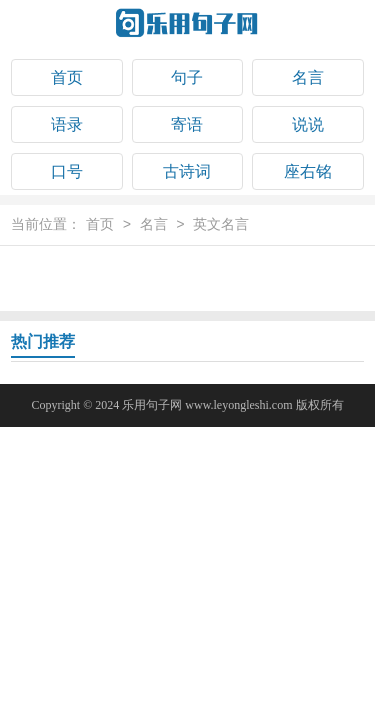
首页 (67, 77)
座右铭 (308, 171)
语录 (67, 124)
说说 (308, 124)
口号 (67, 171)
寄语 (187, 124)
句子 (187, 77)
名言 (308, 77)
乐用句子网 (152, 405)
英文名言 (221, 225)
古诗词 (187, 171)
